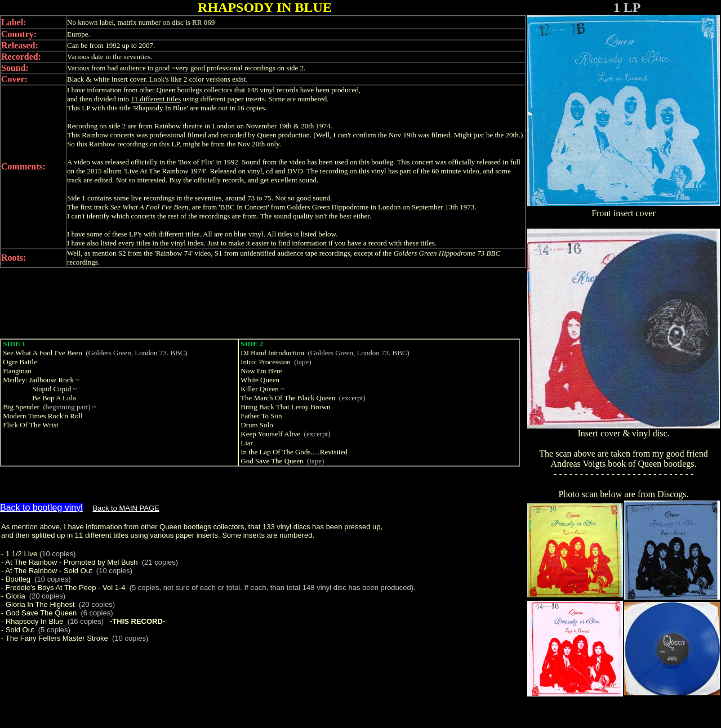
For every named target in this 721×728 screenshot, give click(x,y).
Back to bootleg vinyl (41, 508)
